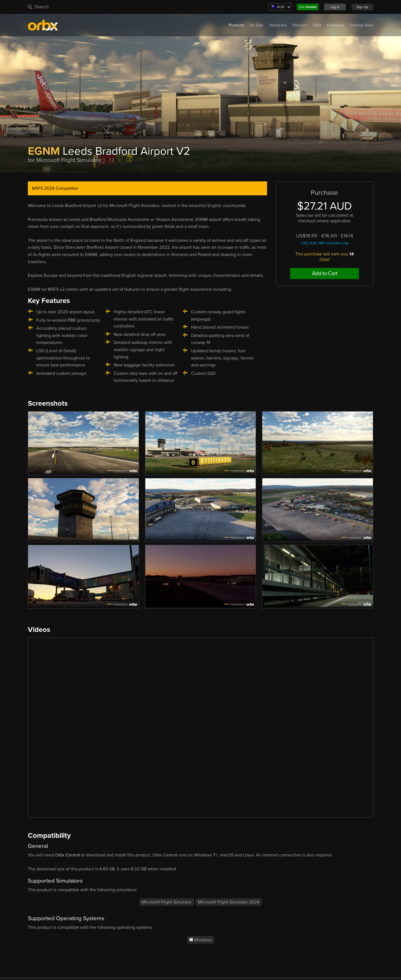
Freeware (335, 25)
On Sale (256, 25)
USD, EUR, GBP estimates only (325, 243)
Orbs (317, 25)
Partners (300, 25)
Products (236, 25)
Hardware (278, 25)
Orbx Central (68, 855)
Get (308, 7)
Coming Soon (361, 25)
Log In (335, 7)
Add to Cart (325, 274)
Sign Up (362, 7)
